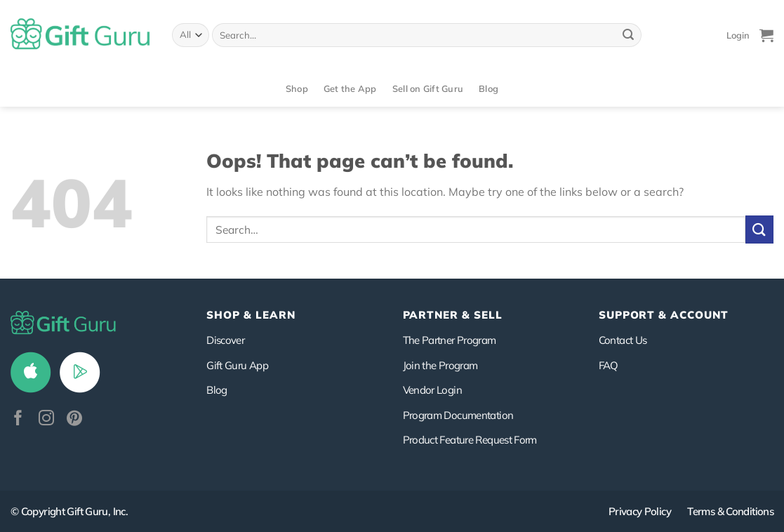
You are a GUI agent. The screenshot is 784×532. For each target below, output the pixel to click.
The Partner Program (450, 340)
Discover (225, 340)
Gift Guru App (237, 365)
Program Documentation (458, 415)
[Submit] (628, 35)
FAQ (609, 365)
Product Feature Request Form (470, 440)
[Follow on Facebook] (18, 419)
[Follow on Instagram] (46, 419)
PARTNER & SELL (453, 315)
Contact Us (623, 340)
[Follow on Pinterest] (74, 419)
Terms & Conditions (730, 511)
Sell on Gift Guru (428, 88)
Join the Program (440, 365)
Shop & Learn (251, 315)
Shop (297, 88)
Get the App (350, 88)
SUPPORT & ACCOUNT (664, 315)
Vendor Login (432, 390)
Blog (489, 88)
